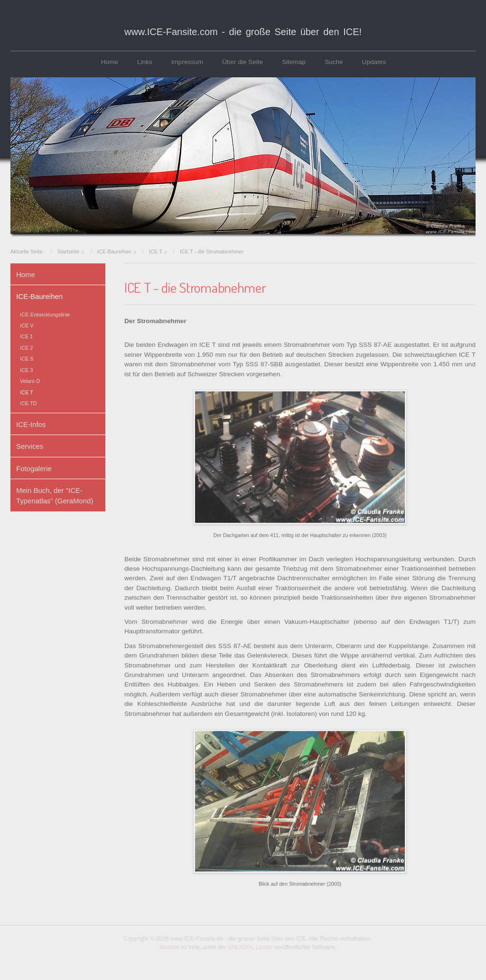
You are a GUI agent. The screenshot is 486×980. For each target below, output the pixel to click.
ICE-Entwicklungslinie (45, 313)
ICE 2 (26, 346)
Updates (374, 62)
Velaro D (30, 380)
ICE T (27, 391)
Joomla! (170, 947)
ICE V (27, 324)
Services (30, 445)
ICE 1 (26, 335)
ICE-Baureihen (39, 295)
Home (110, 62)
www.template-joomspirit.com (243, 972)
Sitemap (294, 62)
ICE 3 (26, 369)
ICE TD (28, 402)
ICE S (27, 358)
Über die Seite (243, 62)
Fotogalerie (34, 467)
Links (145, 62)
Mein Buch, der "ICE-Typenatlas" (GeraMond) (55, 495)
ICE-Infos (31, 423)
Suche (334, 62)
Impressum (187, 62)
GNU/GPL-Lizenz (251, 947)
